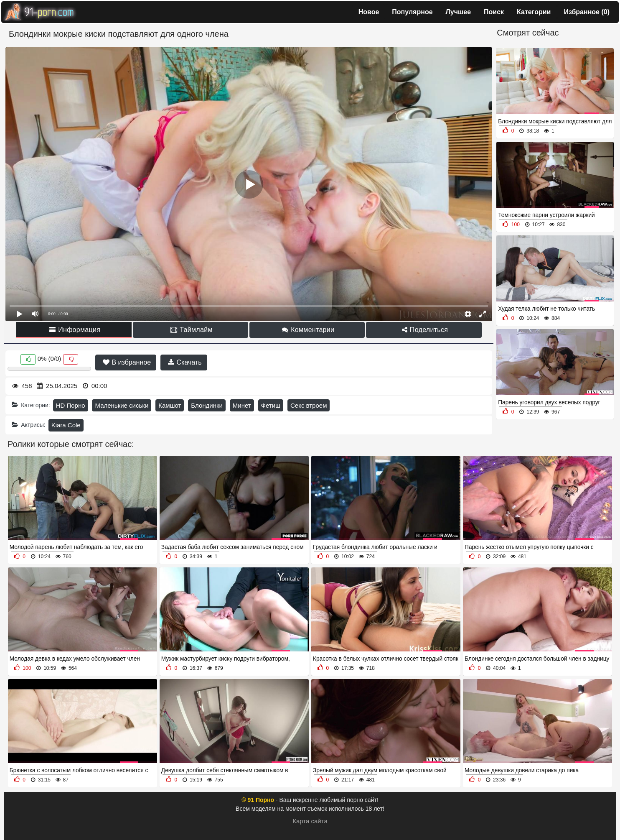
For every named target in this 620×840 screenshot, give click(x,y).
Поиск (494, 12)
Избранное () (587, 12)
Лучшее (459, 12)
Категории (534, 12)
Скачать (185, 362)
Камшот (170, 405)
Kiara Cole (66, 425)
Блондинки (207, 405)
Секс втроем (309, 405)
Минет (242, 405)
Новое (369, 12)
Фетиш (271, 405)
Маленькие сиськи (122, 405)
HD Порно (71, 405)
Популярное (412, 12)
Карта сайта (310, 821)
